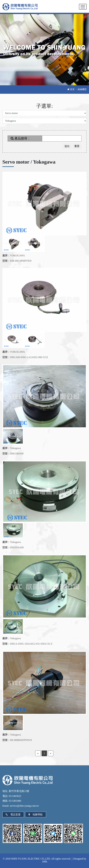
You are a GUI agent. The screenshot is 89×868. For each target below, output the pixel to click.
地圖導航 (36, 815)
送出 (67, 146)
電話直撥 (13, 815)
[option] (44, 204)
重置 (77, 146)
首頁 (71, 89)
